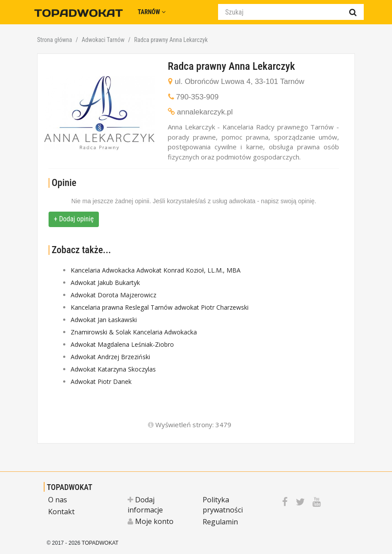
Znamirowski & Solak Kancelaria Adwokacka (134, 332)
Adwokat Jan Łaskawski (104, 320)
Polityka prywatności (223, 505)
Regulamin (220, 522)
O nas (58, 500)
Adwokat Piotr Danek (101, 381)
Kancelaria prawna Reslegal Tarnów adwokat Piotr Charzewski (160, 307)
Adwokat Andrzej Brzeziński (110, 357)
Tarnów (152, 12)
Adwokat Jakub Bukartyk (105, 283)
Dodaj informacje (145, 505)
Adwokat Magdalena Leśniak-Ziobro (122, 344)
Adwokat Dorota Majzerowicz (113, 295)
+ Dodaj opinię (74, 219)
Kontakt (61, 512)
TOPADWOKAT (70, 487)
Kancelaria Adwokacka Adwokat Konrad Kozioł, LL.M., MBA (156, 270)
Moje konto (151, 521)
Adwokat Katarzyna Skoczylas (113, 369)
